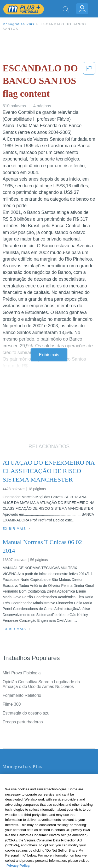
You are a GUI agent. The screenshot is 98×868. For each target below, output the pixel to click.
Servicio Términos (19, 785)
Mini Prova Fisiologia (22, 673)
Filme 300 (12, 704)
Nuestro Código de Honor (26, 814)
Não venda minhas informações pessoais (40, 821)
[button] (89, 82)
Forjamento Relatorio (22, 695)
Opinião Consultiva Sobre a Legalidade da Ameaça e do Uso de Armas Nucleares (41, 684)
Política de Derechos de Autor (30, 800)
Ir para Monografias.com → (29, 836)
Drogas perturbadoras (23, 722)
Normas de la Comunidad (26, 807)
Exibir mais (49, 355)
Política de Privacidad (22, 792)
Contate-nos (14, 778)
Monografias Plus (19, 24)
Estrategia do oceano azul (27, 713)
